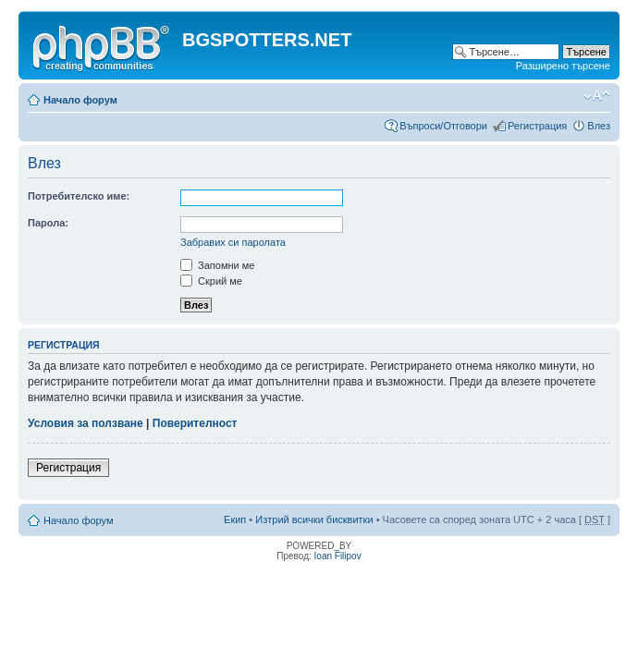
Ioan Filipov (338, 556)
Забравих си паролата (233, 242)
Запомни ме (217, 265)
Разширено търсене (563, 66)
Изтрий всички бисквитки (314, 519)
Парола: (48, 223)
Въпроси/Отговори (443, 126)
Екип (235, 519)
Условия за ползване (86, 423)
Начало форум (80, 100)
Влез (599, 126)
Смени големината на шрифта (597, 96)
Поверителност (195, 423)
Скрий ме (211, 281)
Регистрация (537, 126)
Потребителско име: (79, 196)
